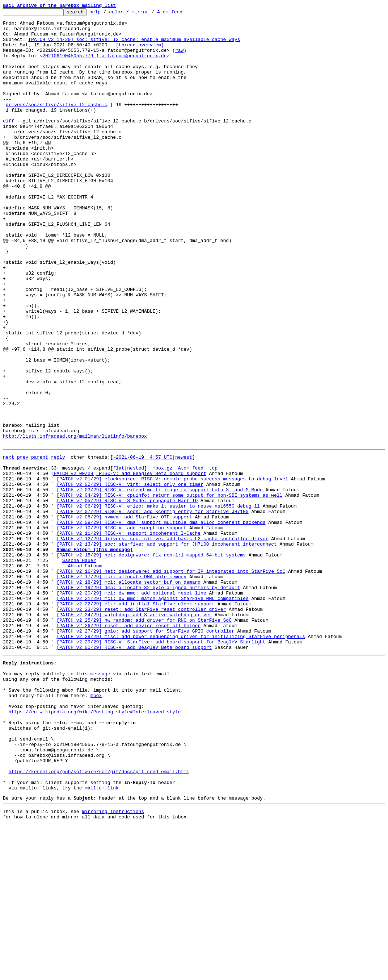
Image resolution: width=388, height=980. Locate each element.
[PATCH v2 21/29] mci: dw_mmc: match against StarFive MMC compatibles (152, 714)
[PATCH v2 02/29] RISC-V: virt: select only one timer (130, 577)
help (106, 14)
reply (58, 545)
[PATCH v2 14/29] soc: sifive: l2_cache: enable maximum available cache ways (134, 46)
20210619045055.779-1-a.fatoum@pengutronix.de (104, 65)
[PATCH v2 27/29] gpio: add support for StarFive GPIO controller (145, 754)
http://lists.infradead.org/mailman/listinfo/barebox (75, 522)
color (127, 14)
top (213, 558)
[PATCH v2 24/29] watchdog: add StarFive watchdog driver (134, 734)
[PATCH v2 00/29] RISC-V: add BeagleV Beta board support (129, 564)
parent (40, 545)
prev (23, 545)
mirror (151, 14)
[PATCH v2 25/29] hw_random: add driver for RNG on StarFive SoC (144, 741)
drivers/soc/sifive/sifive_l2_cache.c (57, 124)
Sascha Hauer (79, 669)
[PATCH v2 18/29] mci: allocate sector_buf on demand (128, 695)
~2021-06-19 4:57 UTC (143, 545)
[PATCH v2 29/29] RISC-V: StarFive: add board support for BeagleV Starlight (161, 767)
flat (119, 558)
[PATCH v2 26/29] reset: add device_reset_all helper (128, 747)
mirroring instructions (113, 966)
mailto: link (102, 940)
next (9, 545)
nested (136, 558)
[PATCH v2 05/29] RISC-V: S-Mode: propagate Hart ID (127, 597)
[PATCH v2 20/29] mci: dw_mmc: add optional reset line (131, 708)
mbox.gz (162, 558)
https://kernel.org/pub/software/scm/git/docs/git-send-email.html (99, 920)
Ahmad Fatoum (85, 675)
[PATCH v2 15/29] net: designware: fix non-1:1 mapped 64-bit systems (151, 662)
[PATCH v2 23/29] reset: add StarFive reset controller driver (141, 727)
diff (9, 143)
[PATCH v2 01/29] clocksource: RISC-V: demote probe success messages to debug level (172, 571)
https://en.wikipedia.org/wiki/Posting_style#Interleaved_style (95, 848)
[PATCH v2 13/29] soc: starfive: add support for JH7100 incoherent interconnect (166, 649)
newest (184, 545)
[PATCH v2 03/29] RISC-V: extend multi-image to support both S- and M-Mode (159, 584)
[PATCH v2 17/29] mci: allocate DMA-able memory (121, 688)
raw (179, 59)
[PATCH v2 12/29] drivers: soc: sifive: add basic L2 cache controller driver (162, 643)
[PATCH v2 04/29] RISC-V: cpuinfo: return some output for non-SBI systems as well (169, 591)
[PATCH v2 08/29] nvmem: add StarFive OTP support (124, 617)
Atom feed (181, 14)
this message (93, 803)
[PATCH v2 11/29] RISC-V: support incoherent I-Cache (128, 636)
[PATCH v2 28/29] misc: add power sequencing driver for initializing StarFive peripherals (181, 760)
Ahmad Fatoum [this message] (95, 656)
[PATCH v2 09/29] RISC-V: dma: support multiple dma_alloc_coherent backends (161, 623)
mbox (96, 829)
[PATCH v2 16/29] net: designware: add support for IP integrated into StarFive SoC (171, 682)
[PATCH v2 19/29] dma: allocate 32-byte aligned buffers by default (148, 701)
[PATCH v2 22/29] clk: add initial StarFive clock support (136, 721)
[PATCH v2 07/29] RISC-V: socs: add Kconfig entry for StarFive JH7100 (152, 610)
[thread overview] (140, 52)
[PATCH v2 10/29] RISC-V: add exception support (121, 630)
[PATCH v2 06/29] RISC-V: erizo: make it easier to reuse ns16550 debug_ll (158, 604)
